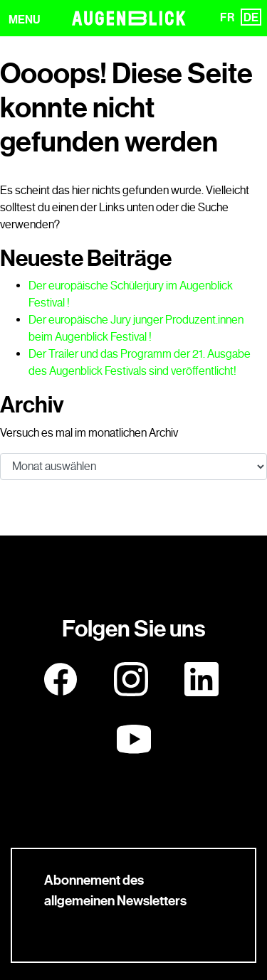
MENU (25, 20)
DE (251, 17)
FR (227, 17)
